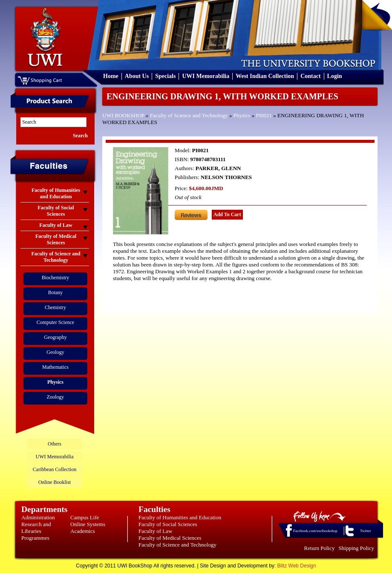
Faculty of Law (155, 531)
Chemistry (55, 307)
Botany (56, 292)
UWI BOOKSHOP (123, 115)
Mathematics (55, 367)
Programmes (35, 538)
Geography (55, 337)
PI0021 (264, 115)
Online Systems (88, 524)
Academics (83, 531)
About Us (137, 76)
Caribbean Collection (55, 469)
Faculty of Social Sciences (168, 524)
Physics (242, 115)
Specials (165, 76)
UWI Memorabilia (206, 76)
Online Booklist (55, 482)
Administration (38, 517)
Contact (310, 76)
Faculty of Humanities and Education (180, 517)
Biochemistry (56, 278)
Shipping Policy (356, 548)
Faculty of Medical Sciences (170, 538)
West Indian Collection (265, 76)
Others (55, 444)
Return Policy (320, 548)
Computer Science (55, 322)
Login (335, 76)
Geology (55, 352)
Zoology (56, 397)
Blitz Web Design (297, 566)
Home (111, 76)
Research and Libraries (36, 528)
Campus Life (85, 517)
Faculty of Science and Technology (189, 115)
